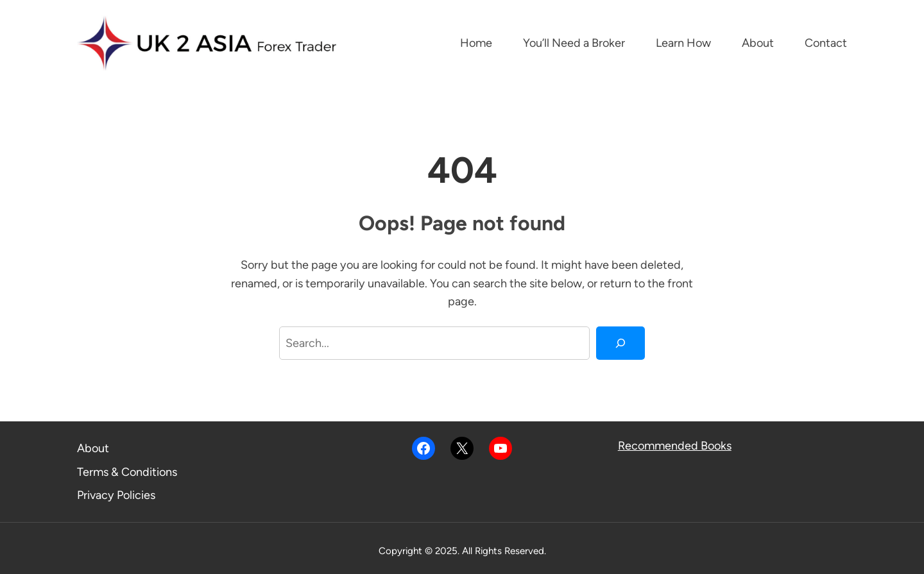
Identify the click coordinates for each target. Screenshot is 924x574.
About (93, 448)
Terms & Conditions (127, 472)
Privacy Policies (116, 495)
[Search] (620, 343)
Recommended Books (675, 446)
